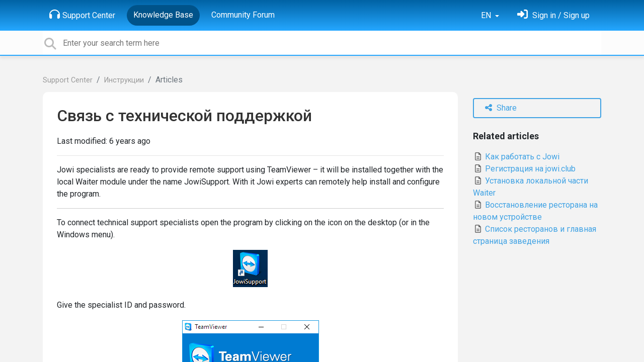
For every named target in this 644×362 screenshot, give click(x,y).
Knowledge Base (163, 15)
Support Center (82, 15)
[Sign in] (553, 15)
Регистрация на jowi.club (524, 169)
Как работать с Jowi (516, 157)
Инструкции (124, 80)
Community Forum (243, 15)
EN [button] (487, 15)
